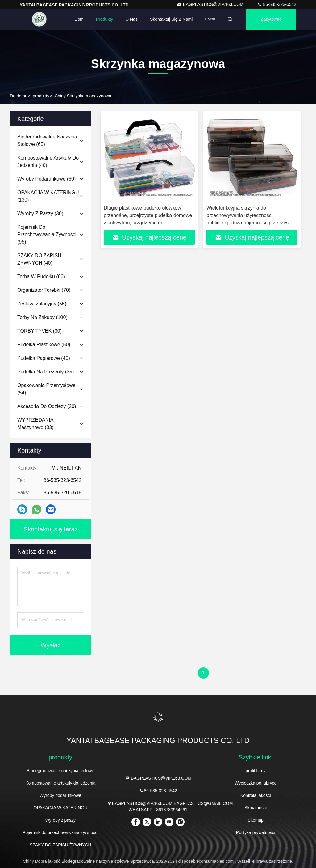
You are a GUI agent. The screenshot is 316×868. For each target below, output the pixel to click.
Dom (79, 19)
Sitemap (256, 820)
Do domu (19, 96)
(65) (47, 140)
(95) (47, 234)
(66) (41, 277)
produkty (41, 96)
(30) (40, 213)
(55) (42, 304)
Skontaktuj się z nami (171, 19)
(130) (48, 196)
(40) (48, 162)
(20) (47, 406)
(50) (44, 345)
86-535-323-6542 (277, 4)
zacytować (271, 19)
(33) (35, 424)
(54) (46, 389)
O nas (131, 19)
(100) (42, 317)
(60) (46, 179)
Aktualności (256, 808)
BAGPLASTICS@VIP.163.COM (211, 4)
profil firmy (256, 771)
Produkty (104, 19)
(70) (44, 290)
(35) (46, 372)
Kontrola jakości (256, 795)
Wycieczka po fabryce (256, 783)
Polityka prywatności (256, 832)
